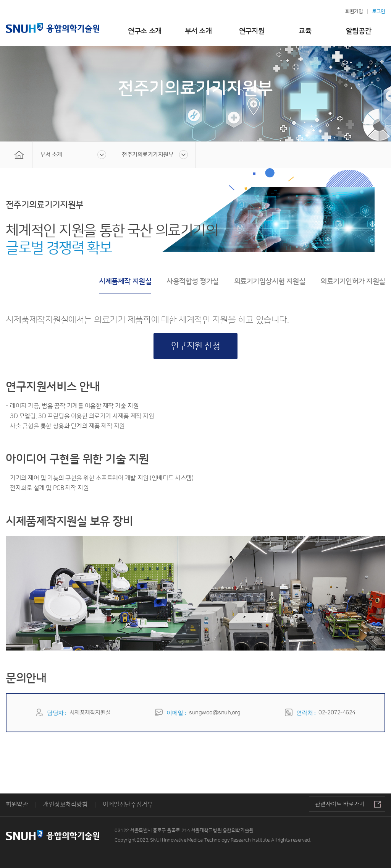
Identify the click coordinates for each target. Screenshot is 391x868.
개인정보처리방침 (65, 805)
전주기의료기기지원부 (148, 155)
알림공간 (359, 31)
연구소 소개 (145, 31)
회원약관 (17, 805)
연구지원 (252, 31)
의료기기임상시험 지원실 (270, 281)
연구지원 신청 (196, 346)
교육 (305, 31)
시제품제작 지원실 (125, 281)
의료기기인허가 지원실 (353, 281)
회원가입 (354, 11)
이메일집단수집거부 (128, 805)
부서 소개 (198, 31)
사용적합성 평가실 (193, 281)
